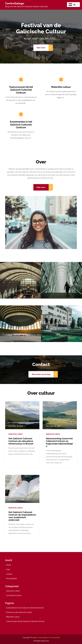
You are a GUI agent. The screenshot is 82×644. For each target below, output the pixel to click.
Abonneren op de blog (43, 374)
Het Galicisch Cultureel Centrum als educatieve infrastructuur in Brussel (21, 441)
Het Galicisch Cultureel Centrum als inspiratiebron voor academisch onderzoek (22, 516)
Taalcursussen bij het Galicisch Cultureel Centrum (21, 90)
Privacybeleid (11, 578)
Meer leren (43, 48)
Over (8, 569)
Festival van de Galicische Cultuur (19, 612)
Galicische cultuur (16, 434)
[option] (41, 37)
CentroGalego (15, 3)
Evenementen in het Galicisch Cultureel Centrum (21, 125)
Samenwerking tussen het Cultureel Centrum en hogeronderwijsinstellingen (59, 442)
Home (9, 565)
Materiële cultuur (61, 87)
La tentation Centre (14, 595)
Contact (9, 574)
